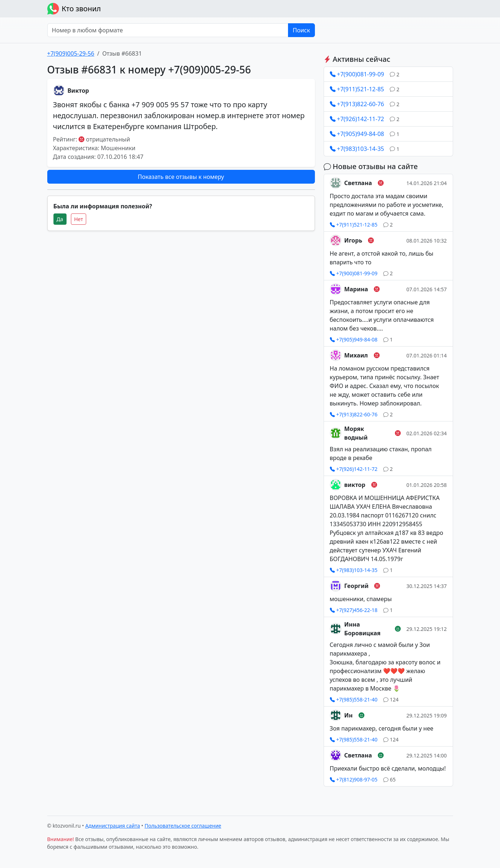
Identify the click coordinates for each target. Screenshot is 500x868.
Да (60, 219)
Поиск (301, 30)
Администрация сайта (113, 826)
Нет (79, 219)
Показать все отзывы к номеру (181, 177)
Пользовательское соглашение (183, 826)
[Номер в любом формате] (168, 30)
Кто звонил (74, 9)
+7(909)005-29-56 (71, 53)
